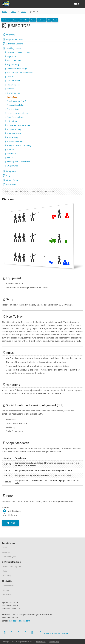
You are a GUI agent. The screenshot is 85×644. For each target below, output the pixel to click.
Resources (9, 185)
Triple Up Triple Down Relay (17, 162)
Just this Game (14, 511)
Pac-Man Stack (12, 109)
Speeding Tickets (13, 133)
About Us (6, 552)
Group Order (10, 180)
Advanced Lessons (13, 44)
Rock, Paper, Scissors (14, 117)
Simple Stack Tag (13, 129)
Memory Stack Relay (14, 105)
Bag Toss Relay (12, 64)
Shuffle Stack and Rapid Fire (17, 125)
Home (5, 12)
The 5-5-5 (10, 158)
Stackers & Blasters (14, 142)
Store (5, 547)
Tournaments (8, 594)
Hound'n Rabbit (12, 81)
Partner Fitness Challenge (16, 113)
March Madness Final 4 (15, 101)
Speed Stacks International (53, 633)
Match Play (7, 575)
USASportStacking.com (12, 566)
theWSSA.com (8, 585)
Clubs (5, 571)
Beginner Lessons (13, 39)
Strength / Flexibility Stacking (18, 145)
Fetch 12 (9, 77)
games (23, 12)
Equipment (7, 20)
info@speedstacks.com (19, 621)
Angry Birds (10, 56)
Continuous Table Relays (16, 69)
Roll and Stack (11, 121)
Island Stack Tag (12, 93)
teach (14, 12)
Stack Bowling (11, 137)
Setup (16, 20)
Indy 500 (9, 89)
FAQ (6, 176)
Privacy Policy (54, 642)
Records (6, 590)
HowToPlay (24, 20)
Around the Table (13, 60)
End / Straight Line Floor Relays (18, 73)
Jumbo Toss (11, 97)
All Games (12, 515)
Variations (41, 20)
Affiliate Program (9, 556)
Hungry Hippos (12, 85)
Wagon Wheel (11, 166)
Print (55, 20)
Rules (33, 20)
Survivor (9, 150)
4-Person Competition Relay (17, 52)
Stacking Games (12, 48)
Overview (9, 35)
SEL (49, 20)
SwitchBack (10, 154)
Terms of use (41, 642)
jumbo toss (35, 12)
